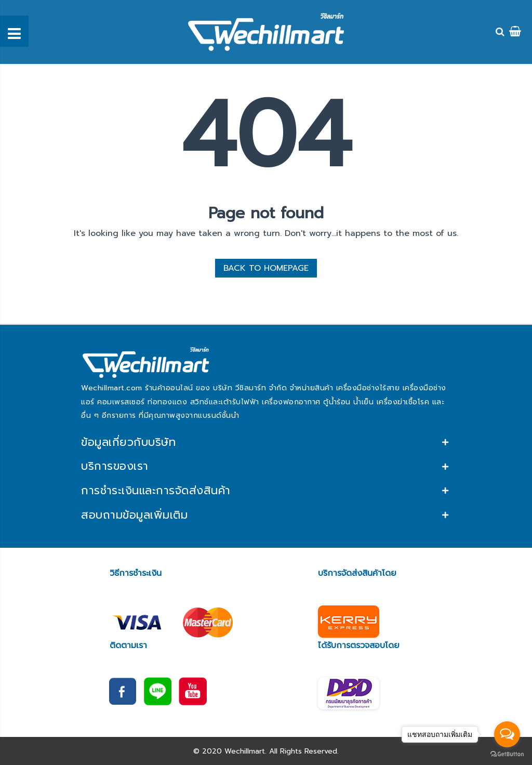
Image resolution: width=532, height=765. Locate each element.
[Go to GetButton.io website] (507, 754)
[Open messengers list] (507, 734)
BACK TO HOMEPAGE (266, 268)
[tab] (266, 442)
